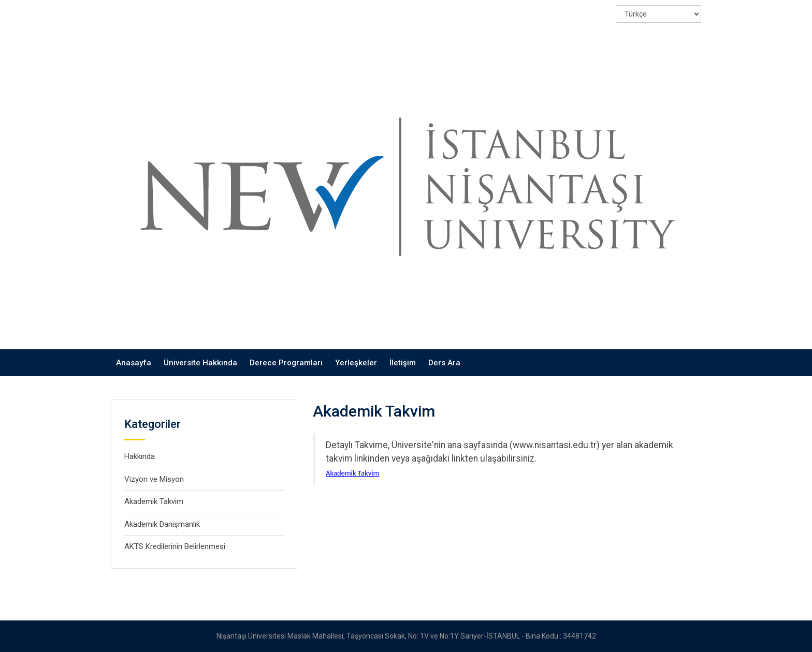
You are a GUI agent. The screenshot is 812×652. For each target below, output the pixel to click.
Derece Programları (286, 363)
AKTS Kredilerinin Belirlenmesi (175, 546)
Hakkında (140, 456)
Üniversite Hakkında (200, 363)
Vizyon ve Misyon (154, 479)
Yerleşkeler (356, 363)
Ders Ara (444, 363)
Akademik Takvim (154, 501)
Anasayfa (134, 363)
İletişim (403, 363)
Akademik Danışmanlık (162, 524)
